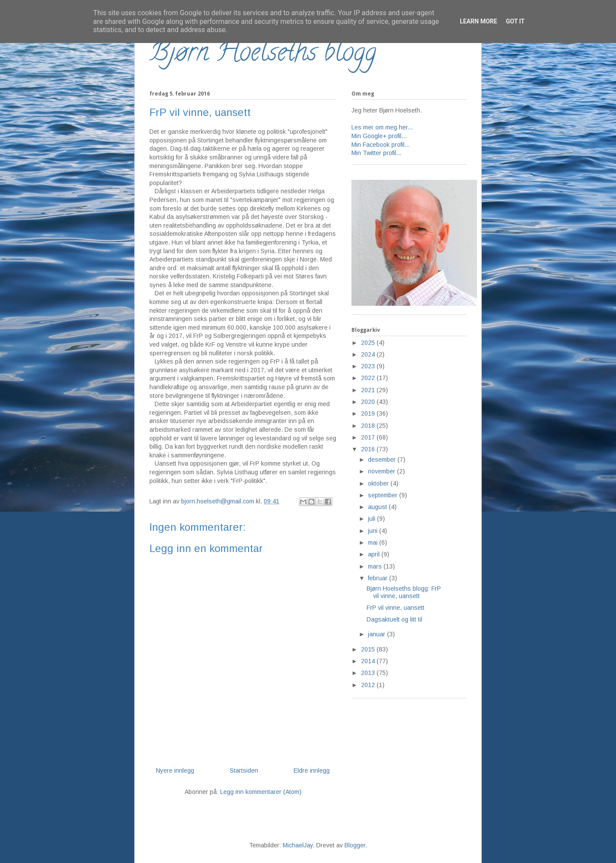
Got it (515, 21)
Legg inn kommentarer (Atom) (261, 792)
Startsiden (244, 770)
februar (379, 578)
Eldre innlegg (312, 770)
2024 (369, 354)
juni (374, 531)
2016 (369, 449)
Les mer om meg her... (382, 127)
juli (373, 519)
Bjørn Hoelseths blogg (263, 55)
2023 (369, 366)
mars (376, 566)
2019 (369, 413)
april (375, 554)
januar (378, 634)
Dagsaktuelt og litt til (394, 619)
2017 (369, 437)
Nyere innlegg (175, 770)
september (384, 495)
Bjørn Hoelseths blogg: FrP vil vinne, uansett (404, 592)
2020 (369, 402)
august (378, 507)
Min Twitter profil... (376, 153)
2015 (369, 649)
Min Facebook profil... (381, 145)
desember (383, 460)
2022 (369, 378)
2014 (369, 661)
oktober (379, 483)
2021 (369, 390)
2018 (369, 426)
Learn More (478, 21)
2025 (369, 343)
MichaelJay (298, 845)
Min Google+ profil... (379, 136)
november (383, 471)
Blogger (355, 845)
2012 (369, 685)
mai (374, 542)
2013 (369, 673)
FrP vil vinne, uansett (396, 608)
